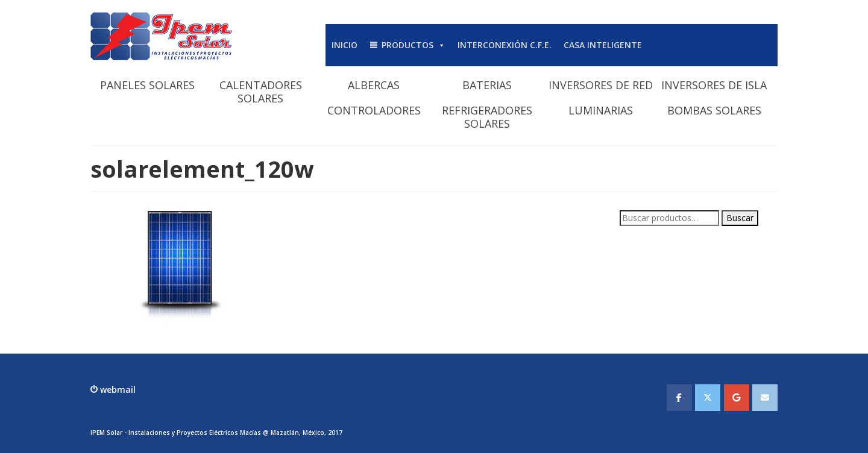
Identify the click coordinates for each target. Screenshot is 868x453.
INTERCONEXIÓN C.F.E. (505, 45)
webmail (117, 389)
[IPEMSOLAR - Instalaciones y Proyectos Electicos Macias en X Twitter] (708, 398)
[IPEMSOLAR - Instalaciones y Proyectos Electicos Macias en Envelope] (765, 398)
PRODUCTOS (414, 45)
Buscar (740, 218)
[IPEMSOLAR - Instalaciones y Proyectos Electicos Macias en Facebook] (679, 398)
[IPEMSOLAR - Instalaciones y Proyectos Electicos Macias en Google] (737, 398)
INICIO (344, 45)
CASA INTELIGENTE (603, 45)
